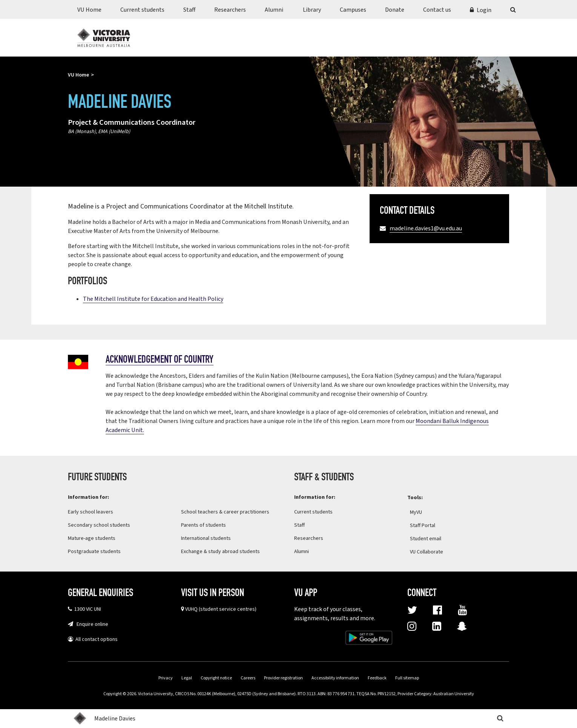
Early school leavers (91, 512)
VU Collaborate (431, 552)
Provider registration (283, 678)
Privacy (166, 678)
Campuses (353, 10)
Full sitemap (407, 678)
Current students (142, 10)
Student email (426, 539)
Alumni (274, 10)
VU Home (89, 10)
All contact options (95, 639)
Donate (395, 10)
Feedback (377, 678)
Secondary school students (99, 525)
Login (484, 10)
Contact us (437, 10)
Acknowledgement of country (160, 360)
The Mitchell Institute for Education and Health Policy (153, 299)
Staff (189, 10)
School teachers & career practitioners (225, 512)
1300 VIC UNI (87, 609)
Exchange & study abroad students (220, 552)
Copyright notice (216, 678)
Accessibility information (335, 678)
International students (206, 538)
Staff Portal (427, 526)
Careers (248, 678)
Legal (187, 678)
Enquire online (91, 624)
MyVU (421, 512)
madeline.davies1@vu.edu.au (426, 228)
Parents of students (203, 525)
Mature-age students (92, 538)
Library (312, 10)
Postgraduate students (94, 552)
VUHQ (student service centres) (221, 609)
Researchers (230, 10)
